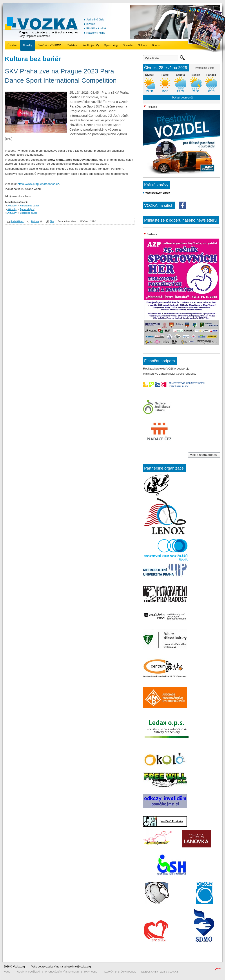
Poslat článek (17, 221)
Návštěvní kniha (96, 33)
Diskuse (35, 221)
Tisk (52, 221)
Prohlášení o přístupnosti (62, 972)
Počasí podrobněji (183, 98)
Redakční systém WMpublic (120, 972)
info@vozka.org (82, 967)
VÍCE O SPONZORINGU (204, 455)
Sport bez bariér (29, 213)
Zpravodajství (27, 209)
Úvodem (12, 45)
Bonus (156, 45)
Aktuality (28, 45)
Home (7, 972)
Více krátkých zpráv (158, 193)
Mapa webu (91, 972)
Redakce (72, 45)
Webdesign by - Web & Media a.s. (160, 972)
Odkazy (142, 45)
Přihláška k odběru (97, 28)
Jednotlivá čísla (95, 20)
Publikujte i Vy (91, 45)
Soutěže (128, 45)
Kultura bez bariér (30, 206)
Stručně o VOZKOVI (50, 45)
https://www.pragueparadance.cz (38, 184)
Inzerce (91, 24)
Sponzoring (111, 45)
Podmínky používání (28, 972)
